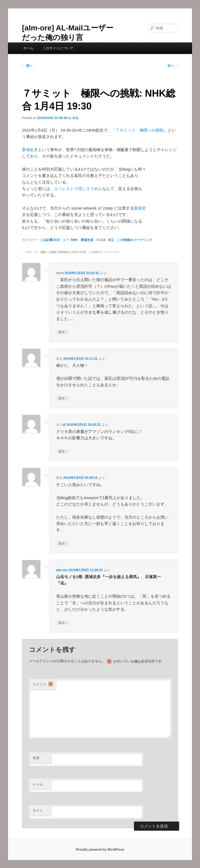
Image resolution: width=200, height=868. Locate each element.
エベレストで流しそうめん (78, 189)
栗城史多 (30, 150)
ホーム (28, 48)
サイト (38, 810)
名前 (36, 758)
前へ (27, 66)
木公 (75, 118)
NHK (74, 240)
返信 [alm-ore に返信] (63, 623)
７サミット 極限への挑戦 (140, 130)
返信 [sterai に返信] (63, 332)
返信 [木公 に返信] (63, 398)
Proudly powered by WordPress (100, 850)
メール (38, 784)
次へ (173, 66)
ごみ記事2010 (50, 240)
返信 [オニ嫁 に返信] (63, 451)
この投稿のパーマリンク (134, 240)
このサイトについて (58, 48)
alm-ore (62, 570)
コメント (43, 684)
